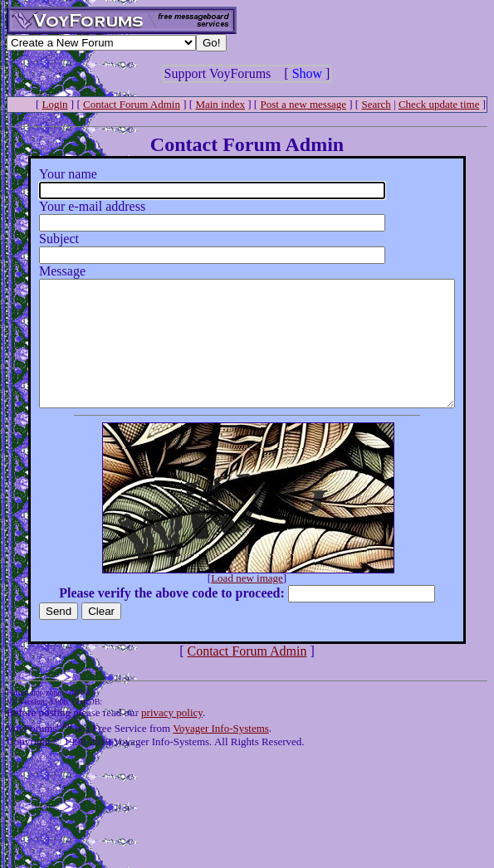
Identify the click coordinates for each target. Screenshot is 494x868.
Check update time (439, 104)
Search (376, 104)
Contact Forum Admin (132, 104)
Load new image (250, 603)
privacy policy (172, 737)
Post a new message (303, 104)
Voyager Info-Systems (221, 753)
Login (55, 104)
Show (307, 73)
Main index (220, 104)
